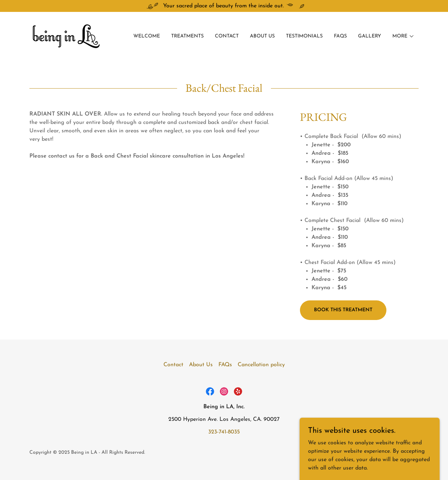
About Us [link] (262, 36)
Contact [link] (227, 36)
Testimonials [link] (304, 36)
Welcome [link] (147, 36)
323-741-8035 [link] (224, 432)
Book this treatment (343, 310)
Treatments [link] (187, 36)
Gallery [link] (370, 36)
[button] (403, 36)
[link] (68, 36)
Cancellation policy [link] (261, 365)
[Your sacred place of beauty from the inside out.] (224, 6)
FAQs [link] (340, 36)
